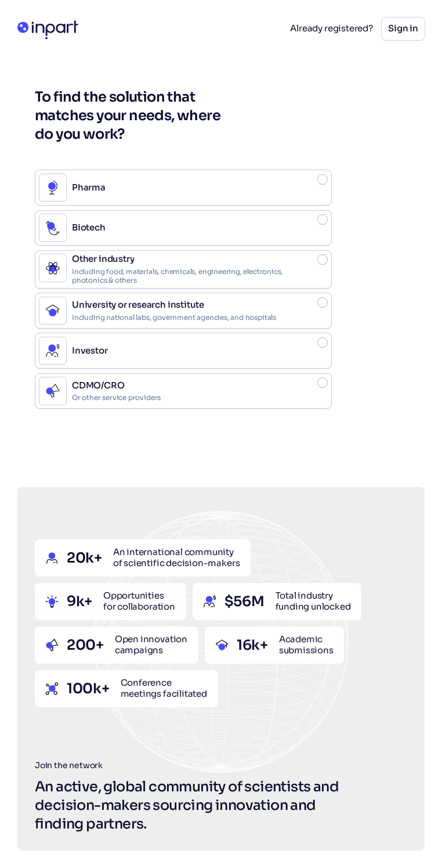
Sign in (403, 28)
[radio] (183, 188)
